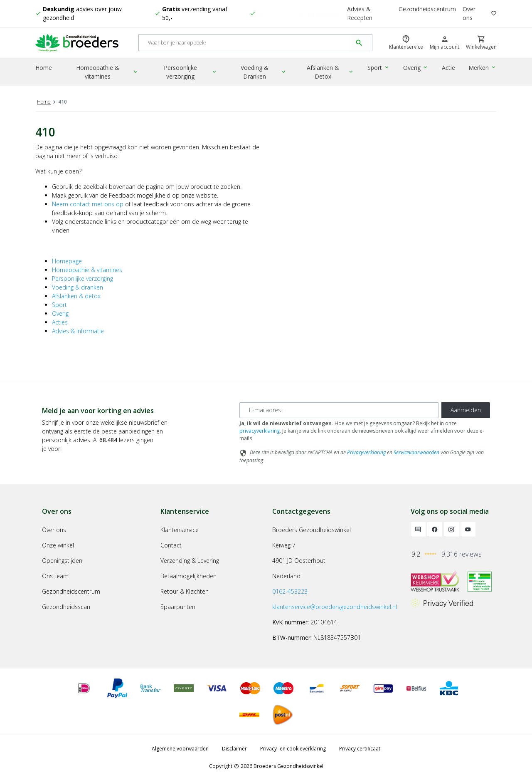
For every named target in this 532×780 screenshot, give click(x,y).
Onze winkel (58, 545)
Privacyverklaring (366, 452)
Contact (171, 545)
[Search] (245, 43)
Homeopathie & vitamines (107, 73)
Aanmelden (466, 410)
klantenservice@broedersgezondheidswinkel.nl (335, 607)
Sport (380, 68)
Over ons (469, 14)
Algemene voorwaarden (180, 749)
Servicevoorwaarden (416, 452)
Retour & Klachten (185, 591)
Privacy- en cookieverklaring (293, 749)
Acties (60, 322)
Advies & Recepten (360, 14)
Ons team (55, 576)
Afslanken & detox (76, 296)
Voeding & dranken (78, 287)
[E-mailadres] (339, 410)
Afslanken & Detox (332, 73)
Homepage (67, 261)
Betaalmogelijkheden (188, 576)
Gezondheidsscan (66, 607)
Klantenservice (180, 530)
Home (44, 68)
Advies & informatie (78, 331)
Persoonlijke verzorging (191, 73)
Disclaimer (234, 749)
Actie (449, 68)
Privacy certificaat (360, 749)
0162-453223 (290, 591)
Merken (483, 68)
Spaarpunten (178, 607)
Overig (416, 68)
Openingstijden (62, 561)
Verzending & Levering (190, 561)
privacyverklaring (260, 431)
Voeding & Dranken (265, 73)
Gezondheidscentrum (427, 9)
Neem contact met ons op (88, 204)
